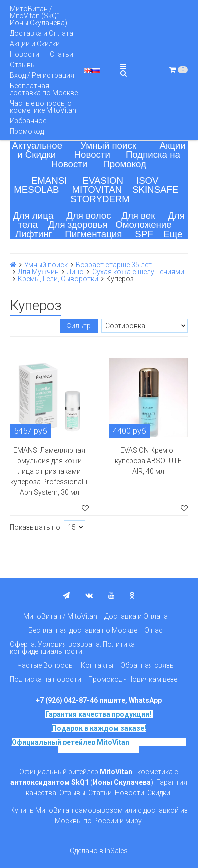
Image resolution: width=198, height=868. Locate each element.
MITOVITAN (97, 189)
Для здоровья (78, 224)
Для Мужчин (38, 272)
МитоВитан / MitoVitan (60, 616)
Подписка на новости (46, 679)
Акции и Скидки (35, 44)
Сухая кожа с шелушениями (138, 272)
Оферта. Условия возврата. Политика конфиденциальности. (72, 648)
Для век (138, 215)
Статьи (62, 54)
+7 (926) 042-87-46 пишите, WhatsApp (99, 700)
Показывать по (35, 527)
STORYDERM (100, 199)
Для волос (89, 215)
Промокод (27, 131)
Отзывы (23, 65)
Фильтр (79, 326)
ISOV (148, 180)
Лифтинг (34, 234)
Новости (25, 54)
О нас (154, 630)
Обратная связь (147, 665)
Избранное (28, 121)
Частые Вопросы (46, 665)
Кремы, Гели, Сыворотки (58, 279)
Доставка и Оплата (42, 33)
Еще (173, 234)
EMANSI (49, 180)
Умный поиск (108, 145)
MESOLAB (36, 189)
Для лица (33, 215)
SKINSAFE (155, 189)
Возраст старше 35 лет (114, 265)
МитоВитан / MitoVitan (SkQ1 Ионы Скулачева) (39, 16)
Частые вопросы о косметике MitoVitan (43, 107)
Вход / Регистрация (42, 75)
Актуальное (37, 145)
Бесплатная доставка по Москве (44, 89)
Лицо (75, 272)
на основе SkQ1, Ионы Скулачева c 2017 (122, 746)
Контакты (97, 665)
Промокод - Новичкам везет (135, 679)
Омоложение (144, 224)
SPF (144, 234)
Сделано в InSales (99, 851)
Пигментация (93, 234)
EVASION (103, 180)
